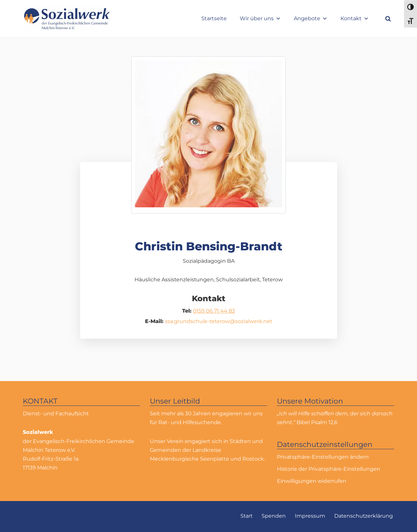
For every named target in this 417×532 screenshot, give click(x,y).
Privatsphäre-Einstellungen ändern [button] (323, 457)
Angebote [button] (311, 18)
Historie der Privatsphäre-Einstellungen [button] (329, 469)
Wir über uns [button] (260, 18)
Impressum (309, 516)
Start (245, 516)
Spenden (273, 516)
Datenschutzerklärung (363, 516)
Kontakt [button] (355, 18)
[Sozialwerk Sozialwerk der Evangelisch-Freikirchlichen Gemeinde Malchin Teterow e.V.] (67, 18)
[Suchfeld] (388, 19)
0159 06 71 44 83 (214, 311)
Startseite (214, 18)
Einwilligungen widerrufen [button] (312, 481)
